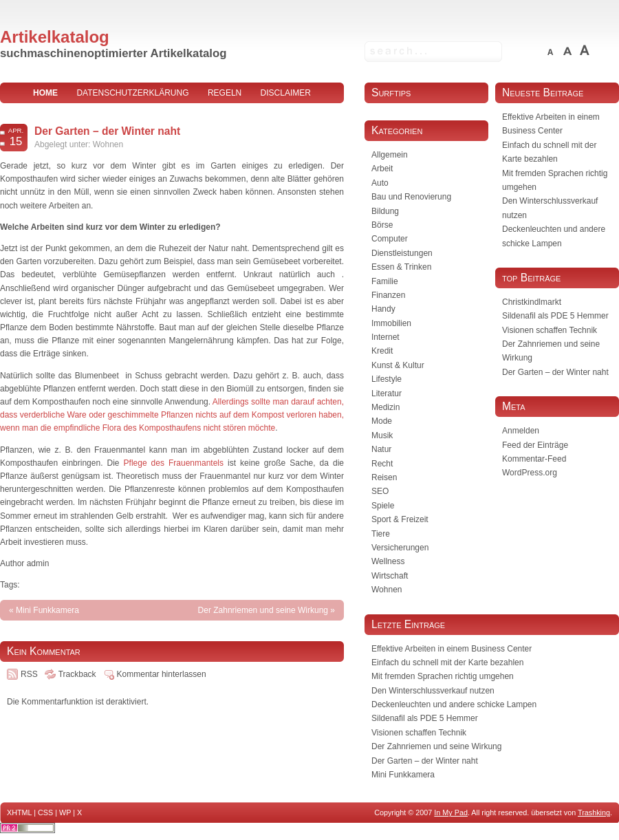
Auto (380, 183)
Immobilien (391, 323)
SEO (380, 491)
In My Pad (451, 812)
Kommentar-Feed (534, 459)
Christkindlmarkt (532, 302)
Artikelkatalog (55, 37)
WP (65, 812)
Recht (382, 464)
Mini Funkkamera (47, 610)
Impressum (172, 114)
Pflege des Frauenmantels (174, 463)
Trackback (77, 674)
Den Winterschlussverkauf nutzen (433, 691)
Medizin (385, 407)
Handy (383, 309)
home (45, 93)
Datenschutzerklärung (132, 93)
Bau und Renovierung (411, 197)
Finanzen (388, 295)
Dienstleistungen (402, 253)
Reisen (384, 477)
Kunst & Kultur (398, 365)
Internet (385, 337)
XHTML (19, 812)
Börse (382, 225)
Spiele (383, 506)
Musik (382, 435)
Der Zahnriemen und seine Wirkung (263, 610)
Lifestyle (387, 379)
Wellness (388, 561)
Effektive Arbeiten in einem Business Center (452, 649)
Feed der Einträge (535, 445)
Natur (381, 449)
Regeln (225, 93)
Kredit (382, 351)
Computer (390, 239)
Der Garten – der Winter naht (107, 131)
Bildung (385, 211)
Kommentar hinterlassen (162, 674)
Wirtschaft (390, 576)
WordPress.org (530, 473)
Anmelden (521, 431)
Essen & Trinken (401, 267)
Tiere (381, 534)
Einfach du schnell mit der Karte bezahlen (447, 663)
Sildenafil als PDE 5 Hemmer (555, 316)
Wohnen (108, 144)
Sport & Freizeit (400, 519)
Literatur (387, 394)
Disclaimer (286, 93)
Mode (382, 421)
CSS (45, 812)
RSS (29, 674)
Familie (385, 281)
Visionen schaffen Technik (550, 330)
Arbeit (382, 169)
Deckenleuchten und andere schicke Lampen (454, 704)
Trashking (594, 812)
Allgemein (390, 155)
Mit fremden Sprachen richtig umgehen (443, 676)
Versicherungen (400, 548)
